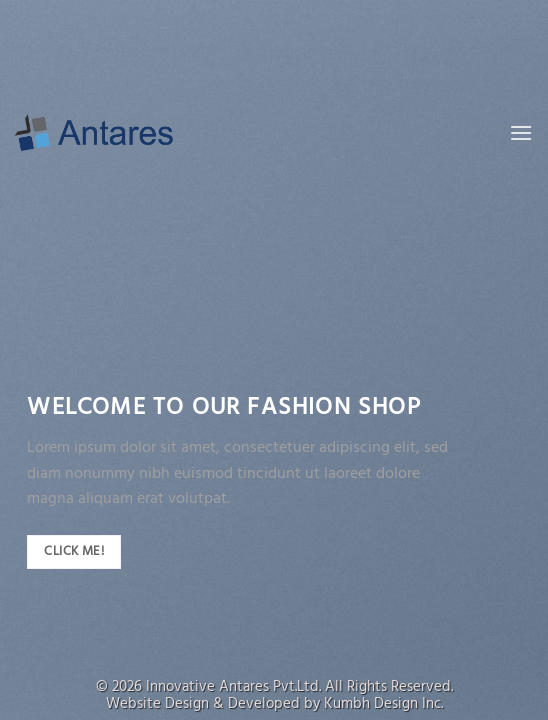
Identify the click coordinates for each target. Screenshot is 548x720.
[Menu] (521, 132)
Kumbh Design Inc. (383, 704)
